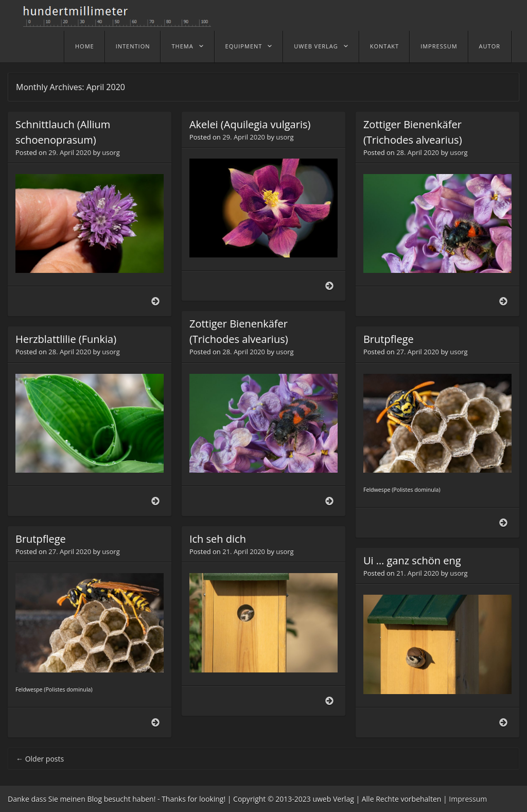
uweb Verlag (316, 46)
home (85, 46)
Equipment (244, 46)
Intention (133, 46)
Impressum (439, 46)
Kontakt (384, 46)
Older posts (40, 759)
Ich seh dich (218, 539)
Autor (490, 46)
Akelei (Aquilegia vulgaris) (250, 124)
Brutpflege (389, 339)
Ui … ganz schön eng (412, 560)
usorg (111, 152)
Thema (182, 46)
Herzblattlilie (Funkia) (66, 339)
